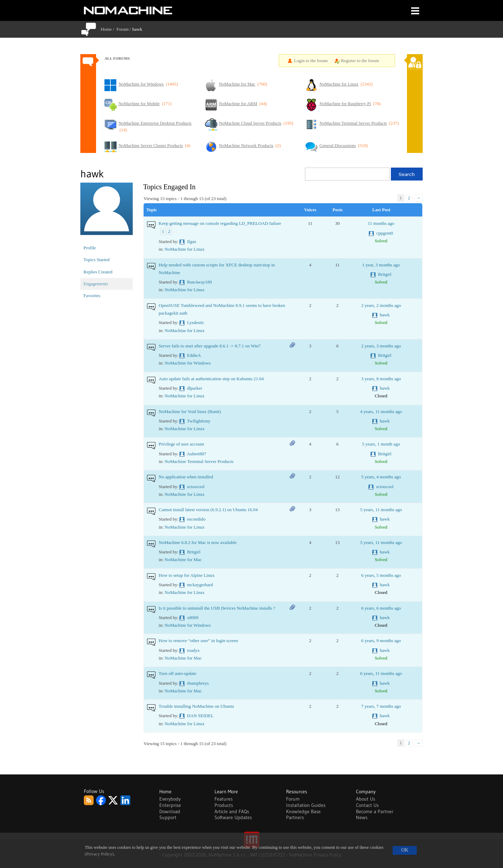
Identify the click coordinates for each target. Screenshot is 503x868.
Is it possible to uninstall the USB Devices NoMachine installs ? (217, 608)
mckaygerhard (200, 585)
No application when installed (186, 477)
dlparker (195, 388)
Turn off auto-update (177, 673)
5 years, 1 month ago (381, 444)
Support (168, 817)
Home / (108, 29)
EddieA (194, 355)
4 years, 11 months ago (381, 411)
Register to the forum (360, 61)
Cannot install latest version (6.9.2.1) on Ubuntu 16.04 (208, 510)
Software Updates (233, 817)
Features (224, 799)
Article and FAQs (232, 811)
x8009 (193, 617)
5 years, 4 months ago (381, 477)
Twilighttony (199, 421)
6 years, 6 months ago (381, 608)
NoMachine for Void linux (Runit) (190, 411)
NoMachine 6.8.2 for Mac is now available (198, 542)
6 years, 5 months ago (381, 575)
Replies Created (98, 272)
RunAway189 (200, 282)
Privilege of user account (181, 444)
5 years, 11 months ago (381, 510)
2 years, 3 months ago (381, 346)
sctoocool (196, 487)
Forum (122, 29)
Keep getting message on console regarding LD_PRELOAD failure (220, 223)
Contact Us (367, 805)
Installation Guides (306, 805)
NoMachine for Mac (183, 560)
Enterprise (170, 805)
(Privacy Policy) (99, 854)
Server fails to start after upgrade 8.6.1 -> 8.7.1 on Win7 (210, 346)
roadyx (194, 650)
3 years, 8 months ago (381, 379)
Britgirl (385, 274)
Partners (295, 817)
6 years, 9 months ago (381, 641)
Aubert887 (197, 454)
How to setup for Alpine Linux (187, 575)
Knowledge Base (303, 811)
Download (170, 811)
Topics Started (97, 260)
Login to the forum (311, 61)
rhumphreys (198, 683)
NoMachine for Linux (184, 249)
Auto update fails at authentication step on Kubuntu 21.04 (211, 379)
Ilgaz (192, 241)
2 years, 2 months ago (381, 305)
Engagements (96, 284)
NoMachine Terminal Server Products (199, 461)
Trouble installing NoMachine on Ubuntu (196, 706)
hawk (385, 315)
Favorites (92, 296)
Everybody (170, 799)
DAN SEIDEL (201, 716)
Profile (90, 248)
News (362, 817)
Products (224, 805)
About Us (366, 799)
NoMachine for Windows (188, 363)
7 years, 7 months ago (381, 706)
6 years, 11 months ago (381, 673)
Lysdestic (196, 322)
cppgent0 (385, 233)
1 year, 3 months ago (381, 265)
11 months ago (381, 223)
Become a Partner (375, 811)
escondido (196, 519)
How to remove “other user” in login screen (198, 641)
